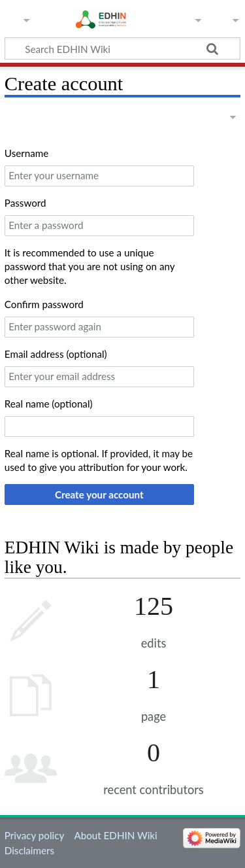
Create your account (99, 495)
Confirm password (44, 304)
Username (26, 153)
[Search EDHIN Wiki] (122, 48)
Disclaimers (29, 850)
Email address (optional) (56, 354)
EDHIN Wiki (93, 18)
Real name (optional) (49, 404)
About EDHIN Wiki (115, 835)
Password (25, 203)
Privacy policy (34, 835)
